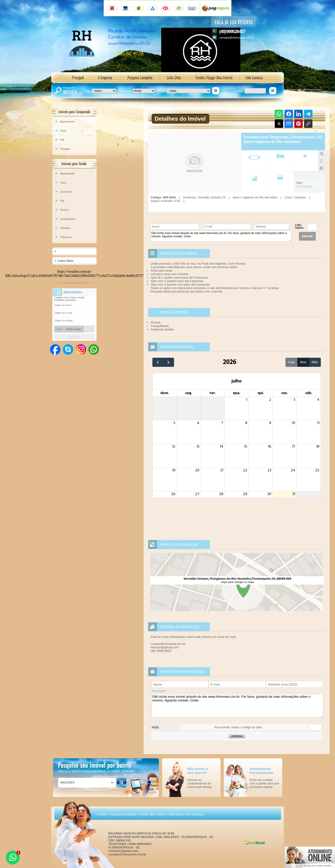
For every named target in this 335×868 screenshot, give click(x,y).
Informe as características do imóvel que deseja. (200, 783)
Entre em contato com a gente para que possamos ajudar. (264, 783)
